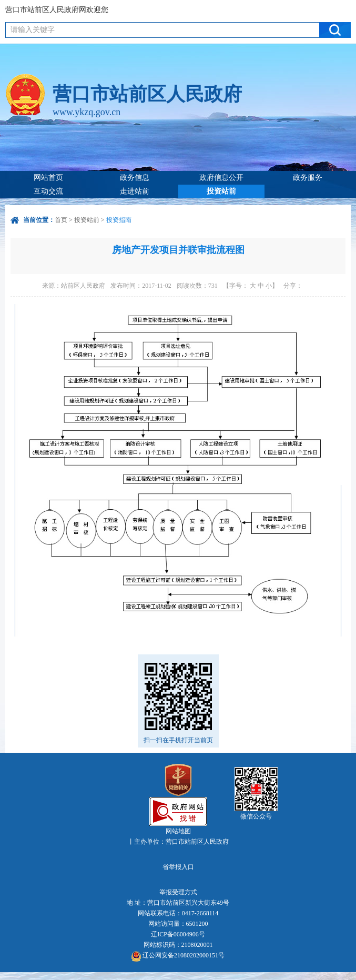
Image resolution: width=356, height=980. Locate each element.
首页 (61, 220)
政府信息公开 (221, 178)
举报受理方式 (178, 892)
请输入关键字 (33, 30)
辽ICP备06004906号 (178, 934)
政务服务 (308, 178)
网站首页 (48, 178)
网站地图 (178, 831)
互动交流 (48, 191)
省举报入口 (178, 867)
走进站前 (135, 191)
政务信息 (135, 178)
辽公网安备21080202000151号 (178, 956)
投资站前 (221, 191)
